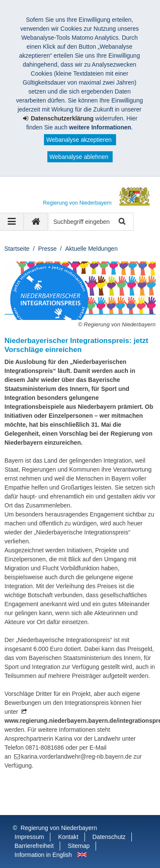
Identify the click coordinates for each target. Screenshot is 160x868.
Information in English (43, 855)
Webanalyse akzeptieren (79, 140)
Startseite (17, 249)
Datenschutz (109, 837)
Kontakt (68, 837)
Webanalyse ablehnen (79, 157)
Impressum (29, 837)
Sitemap (79, 846)
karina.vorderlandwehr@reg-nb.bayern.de (77, 757)
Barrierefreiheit (34, 846)
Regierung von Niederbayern (59, 828)
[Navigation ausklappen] (12, 222)
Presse (47, 249)
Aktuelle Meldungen (92, 249)
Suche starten (121, 222)
